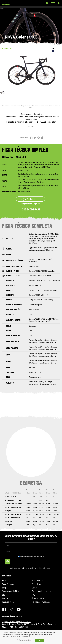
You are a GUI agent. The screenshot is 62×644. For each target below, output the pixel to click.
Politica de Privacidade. (45, 568)
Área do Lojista (38, 598)
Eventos (5, 598)
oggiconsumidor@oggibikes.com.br (16, 622)
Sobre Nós (36, 584)
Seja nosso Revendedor (42, 591)
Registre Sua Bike (9, 602)
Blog (4, 588)
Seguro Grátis (37, 581)
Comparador (8, 49)
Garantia (35, 588)
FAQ (33, 595)
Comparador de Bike (10, 591)
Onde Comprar (8, 584)
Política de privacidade (24, 640)
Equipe (5, 595)
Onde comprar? (31, 210)
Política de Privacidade (41, 602)
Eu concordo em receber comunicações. (32, 557)
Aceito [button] (40, 640)
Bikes (4, 581)
